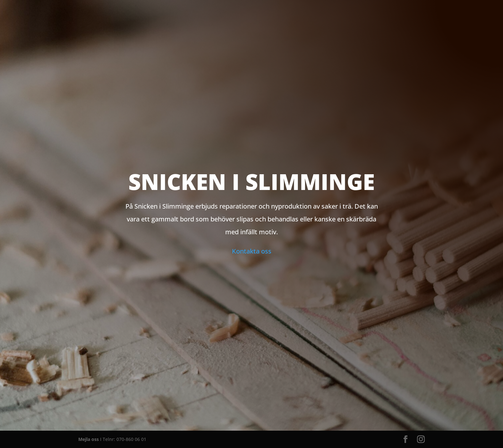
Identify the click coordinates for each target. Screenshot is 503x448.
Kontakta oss (252, 251)
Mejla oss (89, 439)
